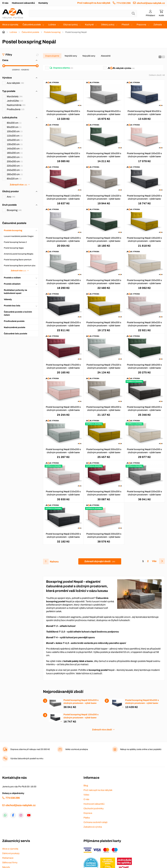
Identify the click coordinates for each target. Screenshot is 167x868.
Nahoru (54, 562)
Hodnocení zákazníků (23, 3)
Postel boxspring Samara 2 (15, 242)
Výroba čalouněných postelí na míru (27, 759)
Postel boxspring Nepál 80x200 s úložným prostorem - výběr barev (63, 113)
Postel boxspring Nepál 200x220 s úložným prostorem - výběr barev (104, 451)
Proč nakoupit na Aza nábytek (94, 3)
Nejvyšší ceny (89, 56)
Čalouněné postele (32, 25)
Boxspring (14, 210)
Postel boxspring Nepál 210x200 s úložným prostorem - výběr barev (144, 451)
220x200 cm (15, 166)
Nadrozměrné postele (15, 327)
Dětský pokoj (108, 25)
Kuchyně (89, 25)
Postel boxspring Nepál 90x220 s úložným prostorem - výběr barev (63, 155)
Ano (11, 197)
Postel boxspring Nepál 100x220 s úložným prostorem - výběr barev (144, 155)
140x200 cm (15, 149)
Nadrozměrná (16, 105)
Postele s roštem (12, 278)
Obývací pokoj (70, 25)
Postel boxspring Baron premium (18, 260)
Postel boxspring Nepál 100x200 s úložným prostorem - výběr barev (104, 155)
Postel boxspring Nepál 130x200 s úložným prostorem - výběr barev (104, 239)
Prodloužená (16, 109)
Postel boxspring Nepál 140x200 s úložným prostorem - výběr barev (63, 282)
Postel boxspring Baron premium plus (20, 266)
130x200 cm (15, 144)
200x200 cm (15, 161)
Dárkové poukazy (11, 853)
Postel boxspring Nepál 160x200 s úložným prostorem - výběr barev (104, 324)
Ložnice (52, 25)
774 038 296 (124, 3)
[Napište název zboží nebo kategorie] (83, 13)
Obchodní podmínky (94, 808)
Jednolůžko (15, 101)
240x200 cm (15, 170)
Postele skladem (12, 284)
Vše (154, 561)
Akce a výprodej (10, 25)
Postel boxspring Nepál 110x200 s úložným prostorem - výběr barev (63, 197)
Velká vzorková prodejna (77, 749)
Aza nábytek (15, 83)
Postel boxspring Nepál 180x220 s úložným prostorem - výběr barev (63, 409)
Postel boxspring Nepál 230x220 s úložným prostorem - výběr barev (104, 535)
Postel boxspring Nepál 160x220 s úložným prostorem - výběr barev (144, 324)
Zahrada (158, 25)
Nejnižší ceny (71, 56)
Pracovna (141, 25)
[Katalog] (160, 57)
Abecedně (106, 56)
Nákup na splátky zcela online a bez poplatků (141, 749)
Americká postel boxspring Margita (19, 254)
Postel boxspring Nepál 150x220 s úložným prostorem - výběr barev (63, 324)
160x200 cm (15, 153)
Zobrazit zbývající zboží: (100, 561)
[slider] (4, 66)
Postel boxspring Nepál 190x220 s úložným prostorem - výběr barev (144, 409)
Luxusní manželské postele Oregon (19, 236)
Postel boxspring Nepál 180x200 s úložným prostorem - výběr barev (144, 366)
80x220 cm (14, 179)
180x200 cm (15, 157)
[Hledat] (133, 13)
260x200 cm (15, 174)
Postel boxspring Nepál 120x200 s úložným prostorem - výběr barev (144, 197)
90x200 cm (14, 127)
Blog (86, 786)
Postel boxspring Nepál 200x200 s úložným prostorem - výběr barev (63, 451)
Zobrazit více (18, 185)
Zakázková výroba (93, 827)
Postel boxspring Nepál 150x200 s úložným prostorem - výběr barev (144, 282)
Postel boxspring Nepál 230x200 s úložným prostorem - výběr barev (63, 535)
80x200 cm (14, 123)
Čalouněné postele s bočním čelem (18, 313)
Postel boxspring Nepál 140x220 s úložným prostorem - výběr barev (104, 282)
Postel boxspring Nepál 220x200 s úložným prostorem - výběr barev (104, 493)
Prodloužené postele (14, 321)
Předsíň (125, 25)
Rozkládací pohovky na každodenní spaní (15, 292)
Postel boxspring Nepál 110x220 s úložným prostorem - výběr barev (104, 197)
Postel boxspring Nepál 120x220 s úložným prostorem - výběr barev (63, 239)
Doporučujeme (52, 56)
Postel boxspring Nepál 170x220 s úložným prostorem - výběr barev (104, 366)
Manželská (15, 96)
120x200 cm (15, 140)
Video (86, 795)
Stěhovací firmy (10, 863)
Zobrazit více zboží (102, 730)
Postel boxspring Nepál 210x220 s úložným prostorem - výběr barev (63, 493)
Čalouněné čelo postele (15, 334)
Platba (87, 818)
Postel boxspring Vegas (14, 248)
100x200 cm (15, 131)
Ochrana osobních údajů (95, 822)
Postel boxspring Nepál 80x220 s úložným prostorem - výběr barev (104, 113)
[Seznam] (163, 57)
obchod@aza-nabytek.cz (151, 3)
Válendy (8, 299)
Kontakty (43, 3)
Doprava (88, 813)
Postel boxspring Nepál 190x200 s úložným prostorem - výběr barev (104, 409)
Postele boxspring (52, 32)
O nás (5, 3)
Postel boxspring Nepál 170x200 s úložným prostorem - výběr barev (63, 366)
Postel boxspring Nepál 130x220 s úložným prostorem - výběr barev (144, 239)
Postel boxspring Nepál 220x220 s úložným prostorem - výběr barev (144, 493)
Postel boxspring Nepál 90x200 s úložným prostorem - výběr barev (144, 113)
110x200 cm (15, 136)
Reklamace (8, 858)
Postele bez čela (12, 306)
